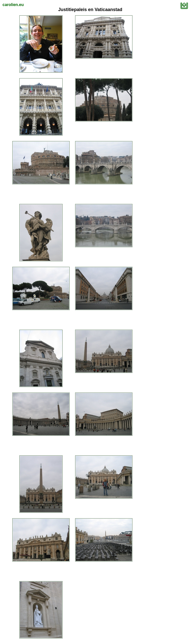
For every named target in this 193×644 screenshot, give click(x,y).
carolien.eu (13, 5)
